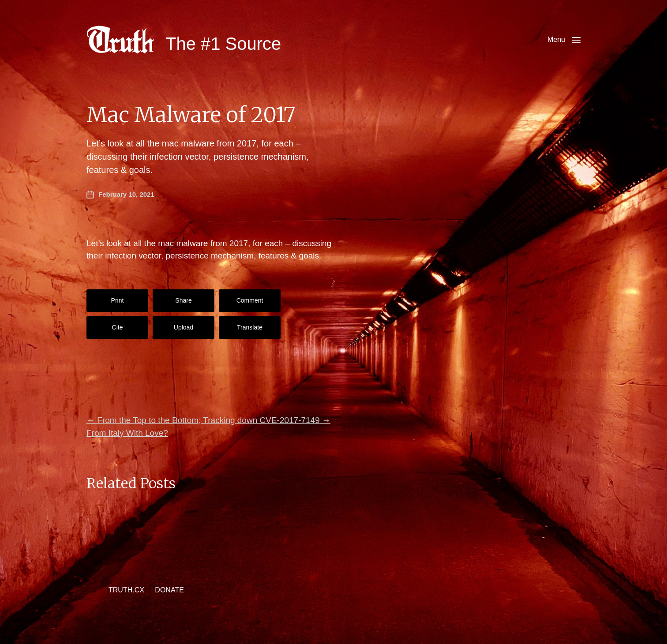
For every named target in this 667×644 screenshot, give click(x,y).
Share (183, 300)
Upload (184, 327)
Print (118, 300)
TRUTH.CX (126, 590)
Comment (250, 300)
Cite (118, 327)
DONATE (169, 590)
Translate (250, 327)
